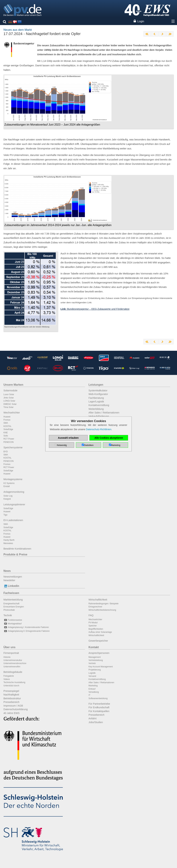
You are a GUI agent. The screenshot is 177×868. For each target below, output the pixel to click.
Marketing (93, 686)
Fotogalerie (9, 676)
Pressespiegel (11, 691)
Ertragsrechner (95, 607)
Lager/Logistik (96, 402)
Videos (7, 679)
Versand (92, 676)
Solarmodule (10, 390)
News (7, 571)
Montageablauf (12, 624)
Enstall (7, 486)
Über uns (9, 647)
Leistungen (96, 385)
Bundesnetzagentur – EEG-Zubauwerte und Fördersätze (95, 309)
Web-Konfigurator (98, 394)
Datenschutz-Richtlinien (99, 429)
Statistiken (89, 445)
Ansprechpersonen (99, 653)
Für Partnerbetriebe (99, 704)
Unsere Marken (13, 385)
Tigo (5, 515)
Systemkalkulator (98, 390)
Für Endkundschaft (99, 707)
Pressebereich (11, 702)
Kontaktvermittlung (99, 405)
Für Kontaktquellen (99, 711)
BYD (6, 452)
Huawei (7, 417)
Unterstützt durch (11, 686)
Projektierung (95, 670)
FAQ (91, 615)
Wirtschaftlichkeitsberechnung (102, 610)
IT (89, 695)
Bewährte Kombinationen (17, 549)
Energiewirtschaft (11, 604)
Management (95, 657)
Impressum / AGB (13, 706)
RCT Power (9, 439)
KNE (6, 433)
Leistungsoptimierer (14, 504)
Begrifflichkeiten (96, 629)
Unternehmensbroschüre (15, 663)
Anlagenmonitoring (14, 492)
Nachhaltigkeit (11, 695)
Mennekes (8, 543)
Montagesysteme (13, 479)
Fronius (7, 420)
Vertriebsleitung (96, 660)
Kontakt (94, 647)
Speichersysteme (13, 447)
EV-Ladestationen (13, 520)
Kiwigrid (7, 499)
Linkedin (11, 586)
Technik (8, 615)
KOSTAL (7, 426)
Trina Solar (8, 407)
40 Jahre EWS (11, 713)
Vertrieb (92, 663)
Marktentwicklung (13, 600)
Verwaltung (94, 692)
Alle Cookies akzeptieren (109, 438)
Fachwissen (11, 593)
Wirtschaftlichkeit (98, 600)
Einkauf (92, 689)
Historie (7, 657)
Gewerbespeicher (98, 641)
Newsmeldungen (13, 577)
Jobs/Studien (96, 722)
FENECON (9, 442)
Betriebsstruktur (12, 698)
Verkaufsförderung (99, 416)
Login (141, 21)
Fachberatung (96, 398)
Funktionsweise (13, 620)
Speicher (93, 626)
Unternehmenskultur (13, 660)
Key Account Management (101, 667)
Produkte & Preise (15, 554)
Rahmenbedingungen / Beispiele (103, 604)
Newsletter (9, 580)
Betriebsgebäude (13, 672)
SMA (6, 423)
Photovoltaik (9, 610)
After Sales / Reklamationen (104, 413)
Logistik (92, 673)
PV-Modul (93, 623)
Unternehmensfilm (12, 667)
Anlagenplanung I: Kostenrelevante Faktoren (26, 627)
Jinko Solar (9, 398)
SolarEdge (8, 429)
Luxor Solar (9, 394)
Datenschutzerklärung (16, 709)
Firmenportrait (11, 653)
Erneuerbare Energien (14, 607)
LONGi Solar (9, 401)
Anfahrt (92, 718)
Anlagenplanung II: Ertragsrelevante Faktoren (27, 631)
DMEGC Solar (10, 404)
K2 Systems (9, 483)
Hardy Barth (9, 540)
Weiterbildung (96, 409)
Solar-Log (8, 496)
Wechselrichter (12, 413)
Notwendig (62, 445)
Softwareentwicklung (98, 698)
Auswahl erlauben (68, 438)
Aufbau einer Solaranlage (100, 632)
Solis (6, 436)
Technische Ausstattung (14, 682)
